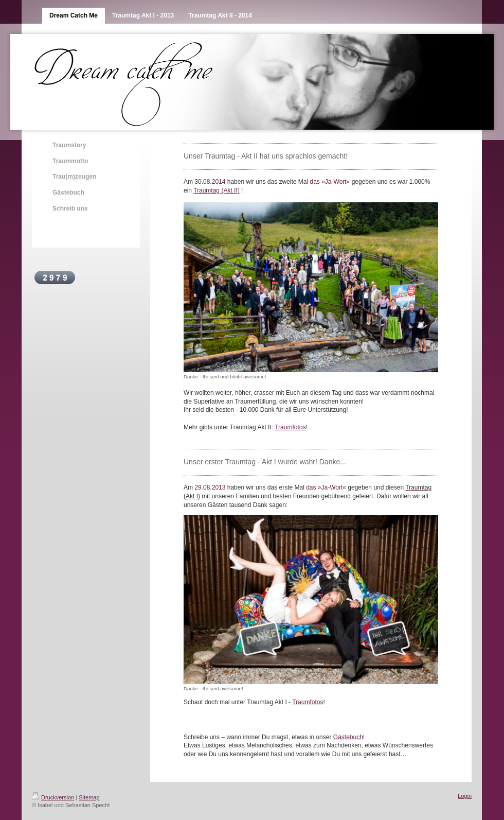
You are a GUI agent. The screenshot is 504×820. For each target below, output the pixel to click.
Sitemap (89, 797)
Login (465, 796)
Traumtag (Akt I (214, 190)
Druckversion (53, 797)
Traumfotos (290, 427)
